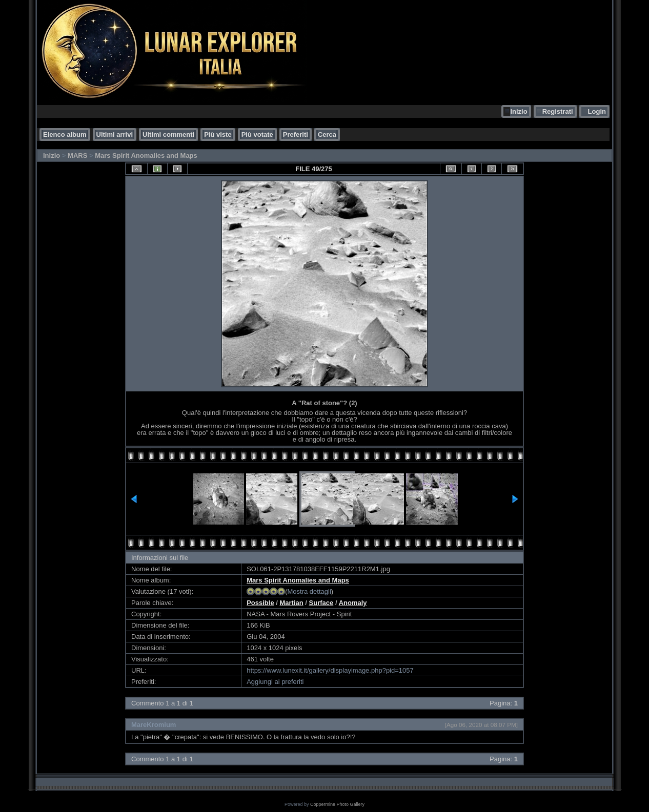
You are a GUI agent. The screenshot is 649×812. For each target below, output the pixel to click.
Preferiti (296, 134)
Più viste (218, 134)
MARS (77, 155)
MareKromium (154, 725)
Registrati (558, 111)
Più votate (257, 134)
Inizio (519, 111)
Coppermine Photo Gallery (337, 804)
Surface (321, 603)
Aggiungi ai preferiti (275, 682)
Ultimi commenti (168, 134)
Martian (292, 603)
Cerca (327, 134)
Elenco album (65, 134)
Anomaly (353, 603)
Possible (260, 603)
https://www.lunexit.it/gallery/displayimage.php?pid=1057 (330, 670)
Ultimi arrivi (115, 134)
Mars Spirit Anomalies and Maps (146, 155)
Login (597, 111)
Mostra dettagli (309, 591)
